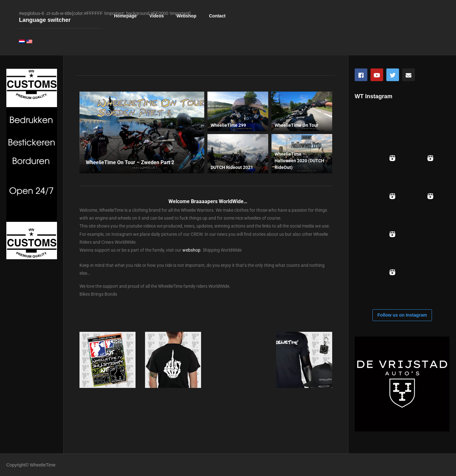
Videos (157, 16)
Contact (217, 16)
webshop (191, 250)
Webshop (186, 16)
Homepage (125, 16)
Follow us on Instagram (402, 315)
